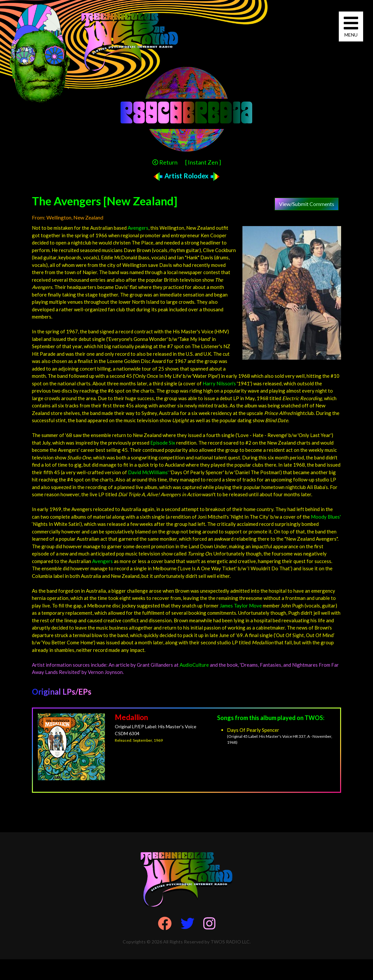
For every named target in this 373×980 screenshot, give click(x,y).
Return (165, 162)
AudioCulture (194, 665)
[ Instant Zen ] (203, 162)
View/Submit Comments (307, 204)
